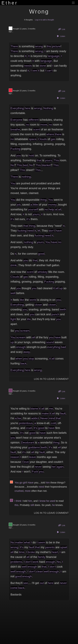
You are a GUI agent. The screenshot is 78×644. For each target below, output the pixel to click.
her (54, 467)
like (22, 300)
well (13, 293)
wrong (39, 46)
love (26, 462)
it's (12, 219)
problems (16, 562)
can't (50, 70)
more (28, 491)
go (21, 483)
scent (37, 129)
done (43, 66)
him (48, 483)
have (59, 231)
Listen (61, 36)
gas (53, 139)
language (54, 56)
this (49, 46)
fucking (22, 231)
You (13, 183)
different (34, 120)
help (51, 209)
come (14, 588)
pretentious (26, 423)
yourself (33, 209)
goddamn (34, 447)
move (44, 125)
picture (56, 46)
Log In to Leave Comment (51, 379)
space (33, 139)
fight (13, 319)
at (56, 209)
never (38, 467)
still (32, 505)
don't (52, 231)
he (48, 501)
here (28, 108)
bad (63, 347)
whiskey (43, 272)
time (22, 552)
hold (31, 155)
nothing (26, 177)
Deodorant (28, 442)
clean (40, 571)
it (26, 56)
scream (25, 331)
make (45, 413)
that (39, 160)
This (56, 160)
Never (44, 418)
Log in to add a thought (44, 20)
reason (15, 457)
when (19, 359)
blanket (46, 165)
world (33, 300)
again (60, 467)
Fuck (35, 472)
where (50, 134)
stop (31, 359)
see (35, 70)
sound (50, 342)
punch (55, 314)
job (19, 205)
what (27, 542)
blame (34, 409)
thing (43, 200)
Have (31, 483)
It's (35, 428)
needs (28, 66)
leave (33, 457)
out (42, 583)
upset (64, 547)
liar (19, 418)
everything (54, 347)
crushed (19, 491)
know (43, 501)
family (42, 557)
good (41, 254)
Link (62, 29)
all (60, 209)
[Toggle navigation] (73, 3)
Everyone (16, 120)
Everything (17, 108)
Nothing (48, 108)
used (52, 501)
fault (63, 413)
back (23, 363)
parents (50, 547)
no (28, 125)
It (29, 56)
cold (54, 423)
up (61, 288)
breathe (15, 129)
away (27, 352)
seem (42, 542)
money (52, 205)
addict (35, 418)
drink (14, 265)
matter (19, 542)
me (51, 409)
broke (31, 552)
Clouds (42, 139)
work (35, 562)
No (12, 165)
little (35, 205)
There (14, 46)
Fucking (16, 149)
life (29, 319)
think (19, 501)
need (30, 231)
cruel (29, 428)
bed (25, 165)
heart (55, 552)
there (58, 134)
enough (21, 347)
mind (52, 418)
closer (38, 305)
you (19, 155)
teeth (63, 309)
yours (49, 160)
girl (25, 483)
